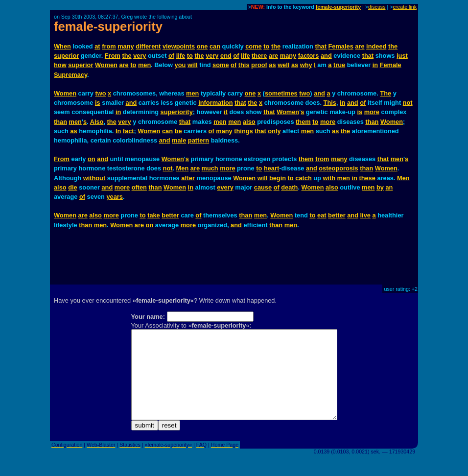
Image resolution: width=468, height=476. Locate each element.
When (62, 46)
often (139, 187)
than (60, 122)
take (154, 215)
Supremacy (70, 75)
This (330, 103)
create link (405, 7)
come (253, 46)
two (100, 93)
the (276, 46)
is (98, 103)
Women (106, 65)
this (244, 65)
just (402, 56)
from (109, 46)
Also (97, 122)
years (114, 197)
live (365, 215)
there (259, 56)
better (170, 215)
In (118, 131)
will (193, 65)
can (215, 46)
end (226, 56)
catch (303, 178)
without (94, 178)
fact (129, 131)
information (215, 103)
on (92, 159)
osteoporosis (338, 168)
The (386, 93)
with (329, 178)
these (367, 178)
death (289, 187)
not (408, 103)
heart (271, 168)
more (372, 112)
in (375, 65)
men (144, 65)
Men (183, 168)
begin (278, 178)
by (380, 187)
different (148, 46)
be (178, 131)
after (188, 178)
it (226, 112)
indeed (376, 46)
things (243, 131)
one (202, 46)
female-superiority (338, 7)
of (171, 56)
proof (259, 65)
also (249, 122)
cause (263, 187)
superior (66, 56)
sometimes (281, 93)
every (225, 187)
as (272, 65)
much (210, 168)
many (126, 46)
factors (309, 56)
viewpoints (179, 46)
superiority (177, 112)
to (266, 46)
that (321, 46)
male (179, 140)
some (221, 65)
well (283, 65)
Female (391, 65)
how (60, 65)
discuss (377, 7)
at (97, 46)
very (140, 56)
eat (322, 215)
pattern (199, 140)
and (326, 56)
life (181, 56)
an (389, 187)
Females (341, 46)
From (113, 56)
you (180, 65)
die (73, 187)
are (360, 46)
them (303, 122)
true (339, 65)
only (274, 131)
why (306, 65)
